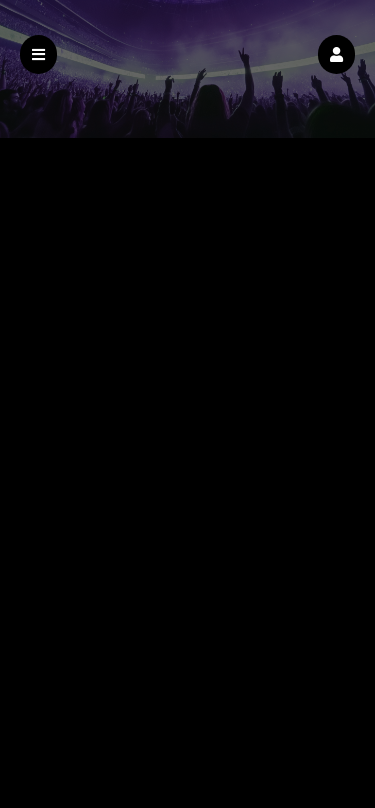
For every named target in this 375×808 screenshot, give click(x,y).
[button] (336, 54)
